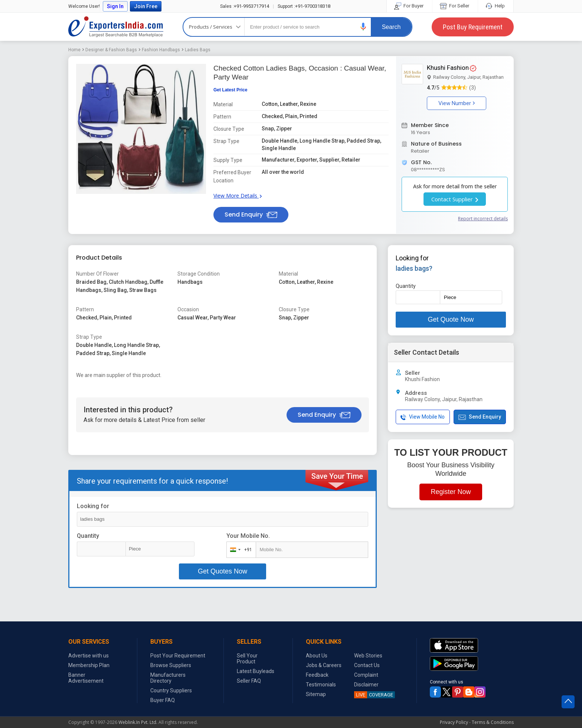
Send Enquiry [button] (251, 214)
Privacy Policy (454, 722)
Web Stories (368, 656)
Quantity (88, 536)
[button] (363, 27)
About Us (317, 656)
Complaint (366, 675)
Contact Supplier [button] (455, 199)
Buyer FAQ (163, 700)
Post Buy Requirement (473, 27)
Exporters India (116, 27)
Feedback (317, 675)
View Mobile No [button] (423, 417)
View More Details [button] (238, 196)
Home (74, 50)
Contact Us (367, 665)
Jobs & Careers (324, 665)
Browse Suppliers (171, 665)
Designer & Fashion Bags (111, 50)
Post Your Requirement (178, 656)
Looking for (93, 506)
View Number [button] (457, 103)
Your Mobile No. (248, 536)
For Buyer (409, 6)
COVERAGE (374, 695)
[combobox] (240, 550)
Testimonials (321, 685)
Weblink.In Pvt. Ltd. (138, 722)
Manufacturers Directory (168, 678)
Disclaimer (366, 685)
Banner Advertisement (86, 678)
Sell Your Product (247, 659)
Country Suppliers (171, 690)
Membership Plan (89, 665)
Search (391, 27)
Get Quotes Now (223, 571)
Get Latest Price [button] (230, 90)
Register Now (451, 492)
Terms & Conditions (493, 722)
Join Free (146, 6)
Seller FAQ (249, 681)
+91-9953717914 (245, 6)
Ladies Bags (198, 50)
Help (496, 6)
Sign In (115, 6)
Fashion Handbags (161, 50)
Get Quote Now (451, 319)
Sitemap (316, 694)
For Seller (455, 6)
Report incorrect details (483, 219)
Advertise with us (89, 656)
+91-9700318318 (304, 6)
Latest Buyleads (256, 671)
